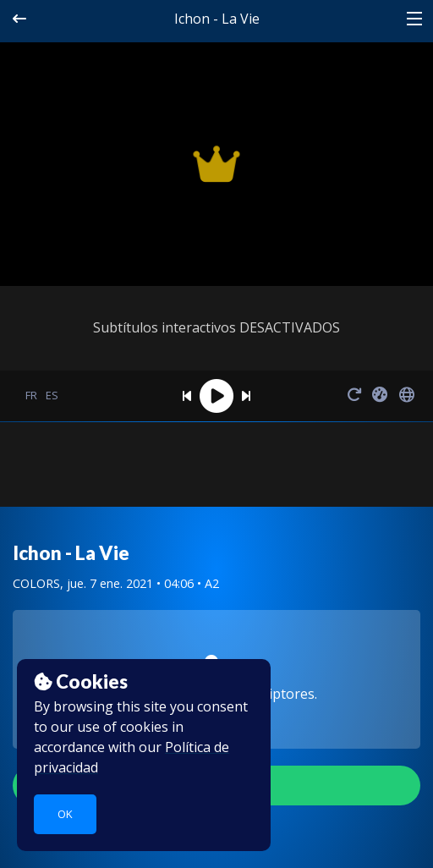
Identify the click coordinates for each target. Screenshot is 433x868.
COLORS (36, 583)
